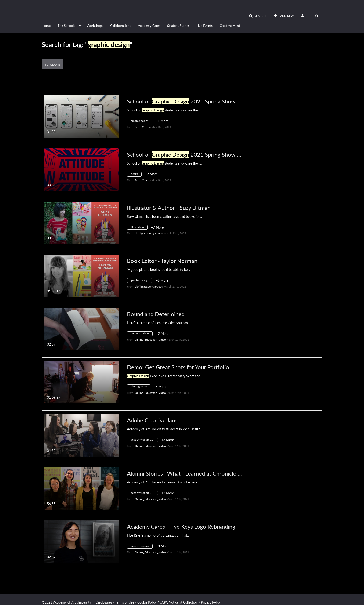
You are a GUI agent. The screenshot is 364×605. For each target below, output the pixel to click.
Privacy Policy (211, 602)
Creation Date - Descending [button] (78, 86)
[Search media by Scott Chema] (143, 127)
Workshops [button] (95, 26)
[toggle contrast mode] (317, 16)
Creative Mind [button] (230, 26)
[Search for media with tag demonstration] (142, 334)
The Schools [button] (66, 26)
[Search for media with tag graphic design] (141, 122)
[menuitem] (50, 25)
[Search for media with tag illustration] (139, 228)
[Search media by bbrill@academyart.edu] (149, 233)
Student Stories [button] (178, 26)
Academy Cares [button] (149, 26)
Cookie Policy (147, 602)
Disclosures (104, 602)
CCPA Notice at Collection (179, 602)
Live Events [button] (205, 26)
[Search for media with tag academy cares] (142, 547)
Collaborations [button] (121, 26)
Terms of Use (125, 602)
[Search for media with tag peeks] (136, 175)
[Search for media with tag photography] (140, 387)
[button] (257, 16)
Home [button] (46, 26)
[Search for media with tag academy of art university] (144, 441)
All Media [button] (138, 86)
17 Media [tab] (52, 65)
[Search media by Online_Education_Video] (150, 340)
